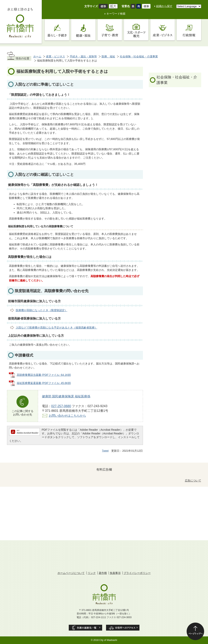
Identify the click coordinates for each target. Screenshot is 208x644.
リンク (92, 573)
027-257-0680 (61, 406)
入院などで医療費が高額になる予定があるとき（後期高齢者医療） (57, 328)
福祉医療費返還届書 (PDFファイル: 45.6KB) (44, 383)
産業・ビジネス (56, 56)
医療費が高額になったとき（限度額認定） (42, 310)
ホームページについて (71, 573)
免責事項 (115, 573)
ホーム (37, 56)
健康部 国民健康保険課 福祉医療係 (66, 396)
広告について (193, 481)
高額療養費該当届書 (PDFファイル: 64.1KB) (44, 375)
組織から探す (164, 6)
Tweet (105, 451)
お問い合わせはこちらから (67, 416)
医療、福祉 (108, 56)
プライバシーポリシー (137, 573)
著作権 (103, 573)
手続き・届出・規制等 (83, 56)
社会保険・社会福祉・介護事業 (139, 56)
